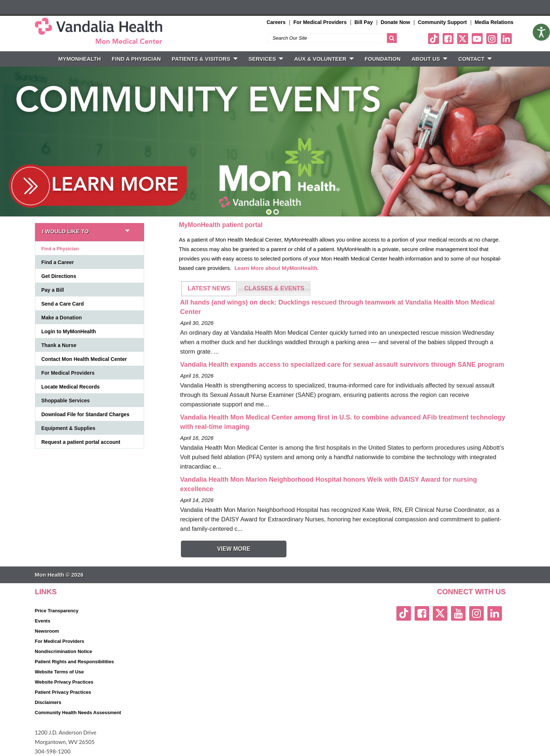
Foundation (383, 59)
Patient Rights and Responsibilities (74, 662)
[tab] (209, 289)
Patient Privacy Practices (63, 692)
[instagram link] (492, 39)
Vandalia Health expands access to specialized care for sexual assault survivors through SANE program (342, 365)
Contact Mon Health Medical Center (84, 359)
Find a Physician (60, 249)
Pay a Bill (53, 290)
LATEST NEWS (209, 288)
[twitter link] (463, 39)
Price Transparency (57, 611)
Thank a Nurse (59, 345)
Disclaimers (48, 702)
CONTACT (475, 59)
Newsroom (47, 631)
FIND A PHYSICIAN (136, 59)
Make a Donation (62, 318)
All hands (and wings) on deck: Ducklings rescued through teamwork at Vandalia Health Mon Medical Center (337, 307)
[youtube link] (477, 39)
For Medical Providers (320, 22)
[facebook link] (448, 39)
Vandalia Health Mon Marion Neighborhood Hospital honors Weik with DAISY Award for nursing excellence (329, 484)
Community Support (442, 22)
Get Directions (59, 276)
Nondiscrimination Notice (64, 651)
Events (43, 621)
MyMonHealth (80, 59)
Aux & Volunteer (324, 59)
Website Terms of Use (60, 672)
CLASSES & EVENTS (274, 288)
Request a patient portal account (81, 442)
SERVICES (266, 59)
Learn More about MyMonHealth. (277, 268)
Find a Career (58, 262)
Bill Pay (364, 22)
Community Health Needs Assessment (78, 713)
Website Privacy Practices (64, 682)
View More (234, 549)
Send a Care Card (63, 304)
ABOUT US (430, 59)
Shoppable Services (66, 401)
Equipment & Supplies (69, 428)
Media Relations (494, 22)
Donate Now (395, 22)
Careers (276, 22)
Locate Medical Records (71, 387)
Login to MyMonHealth (69, 331)
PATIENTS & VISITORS (205, 59)
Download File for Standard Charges (86, 414)
